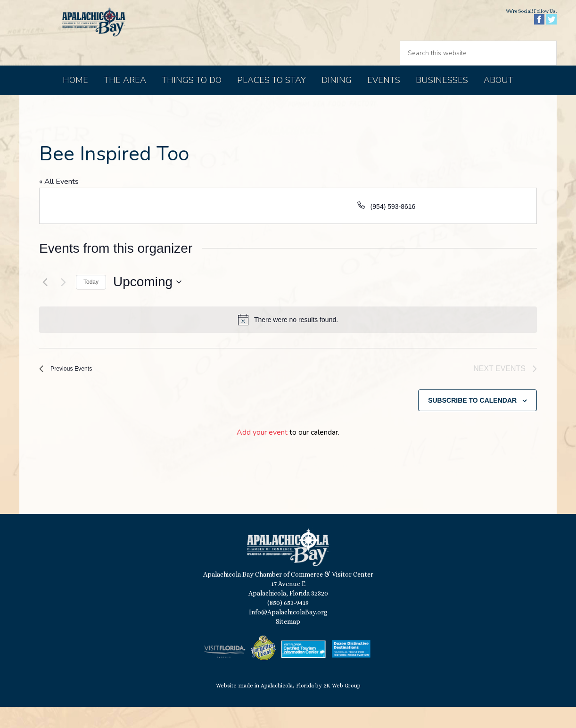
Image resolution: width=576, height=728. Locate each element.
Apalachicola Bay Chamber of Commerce (100, 43)
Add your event (262, 454)
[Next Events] (63, 302)
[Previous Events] (45, 302)
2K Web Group (342, 707)
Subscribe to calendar (472, 422)
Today (91, 302)
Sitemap (288, 643)
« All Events (59, 201)
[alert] (288, 339)
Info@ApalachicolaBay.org (288, 634)
